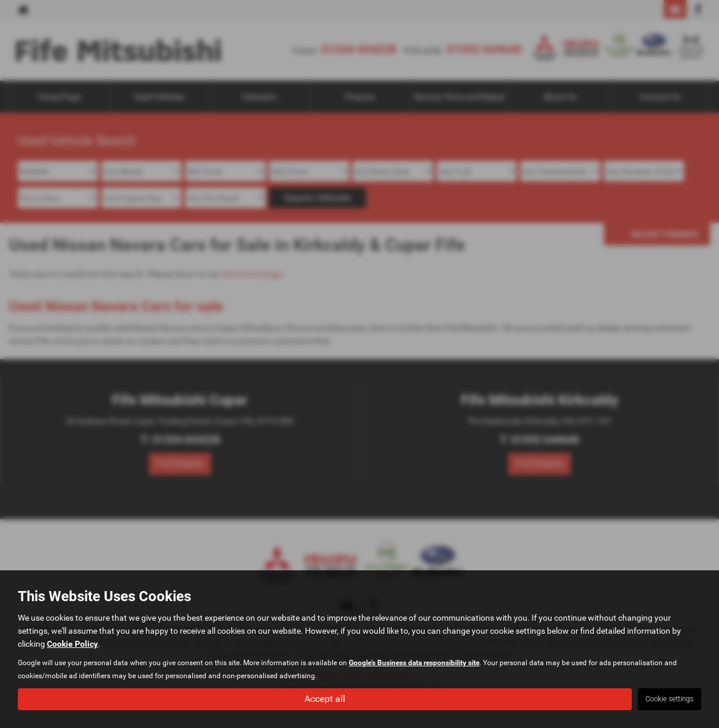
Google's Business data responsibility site (414, 663)
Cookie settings (669, 699)
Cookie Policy (72, 644)
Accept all (325, 699)
